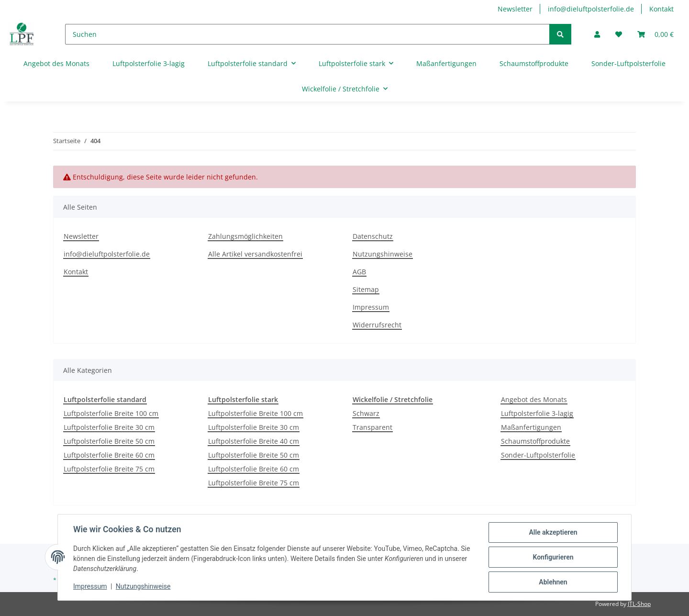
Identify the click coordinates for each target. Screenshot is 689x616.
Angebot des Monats (534, 399)
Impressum (371, 307)
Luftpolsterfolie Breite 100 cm (111, 413)
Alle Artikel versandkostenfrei (255, 254)
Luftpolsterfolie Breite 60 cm (109, 455)
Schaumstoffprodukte (535, 441)
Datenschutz (373, 236)
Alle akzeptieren (553, 532)
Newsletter (515, 9)
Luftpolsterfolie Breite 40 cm (254, 441)
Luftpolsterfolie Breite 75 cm (109, 469)
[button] (597, 34)
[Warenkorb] (656, 34)
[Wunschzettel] (619, 34)
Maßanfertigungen (531, 427)
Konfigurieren (553, 557)
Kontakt (661, 9)
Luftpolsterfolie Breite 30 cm (109, 427)
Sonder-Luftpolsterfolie (538, 455)
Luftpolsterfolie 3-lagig (537, 413)
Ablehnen (553, 582)
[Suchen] (307, 34)
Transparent (372, 427)
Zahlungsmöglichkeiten (245, 236)
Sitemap (366, 289)
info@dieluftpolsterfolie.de (591, 9)
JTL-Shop (639, 604)
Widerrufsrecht (377, 325)
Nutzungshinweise (383, 254)
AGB (359, 272)
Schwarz (366, 413)
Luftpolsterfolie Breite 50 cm (109, 441)
